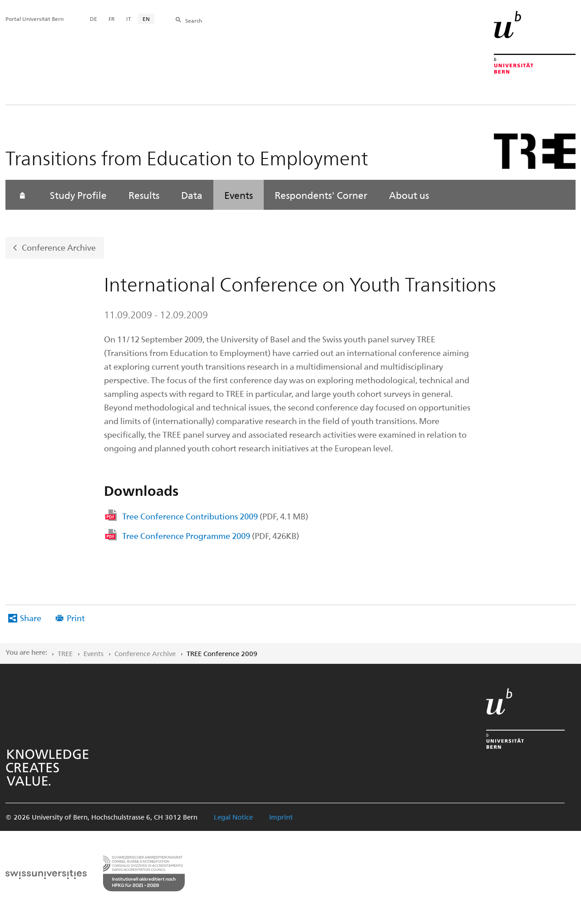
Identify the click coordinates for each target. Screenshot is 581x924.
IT (129, 19)
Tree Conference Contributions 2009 (215, 516)
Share (31, 618)
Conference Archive (59, 247)
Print (76, 618)
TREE (65, 653)
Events (239, 195)
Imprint (281, 817)
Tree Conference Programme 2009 (211, 536)
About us (409, 195)
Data (192, 195)
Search (194, 20)
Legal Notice (233, 817)
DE (94, 19)
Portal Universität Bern (34, 19)
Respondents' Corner (321, 195)
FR (112, 19)
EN (146, 19)
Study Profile (78, 195)
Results (144, 195)
